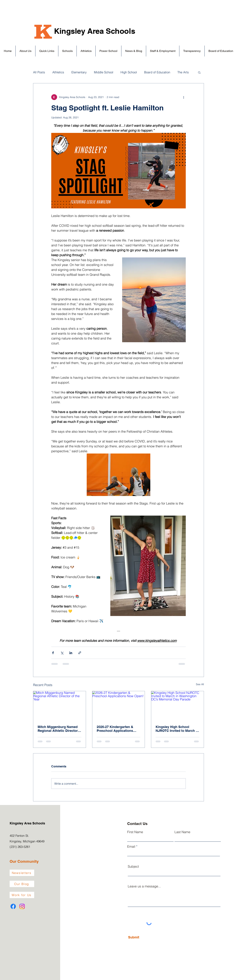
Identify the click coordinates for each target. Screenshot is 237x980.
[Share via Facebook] (53, 653)
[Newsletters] (22, 873)
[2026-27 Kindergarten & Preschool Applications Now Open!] (119, 706)
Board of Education (157, 72)
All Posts (39, 72)
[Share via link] (80, 653)
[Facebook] (13, 906)
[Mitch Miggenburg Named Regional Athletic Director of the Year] (60, 706)
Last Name (182, 832)
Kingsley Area (80, 31)
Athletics (58, 72)
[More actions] (184, 97)
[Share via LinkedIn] (71, 653)
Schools (120, 31)
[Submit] (144, 937)
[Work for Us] (22, 895)
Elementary (79, 72)
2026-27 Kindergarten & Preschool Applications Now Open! (115, 729)
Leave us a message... (144, 886)
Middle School (104, 72)
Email (131, 847)
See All (200, 684)
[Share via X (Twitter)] (62, 653)
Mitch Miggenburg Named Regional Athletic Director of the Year (58, 729)
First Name (135, 832)
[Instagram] (22, 906)
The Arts (183, 72)
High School (129, 72)
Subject (133, 867)
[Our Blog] (22, 884)
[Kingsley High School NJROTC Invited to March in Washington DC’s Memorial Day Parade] (177, 706)
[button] (25, 51)
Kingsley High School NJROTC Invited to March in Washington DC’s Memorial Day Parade (177, 729)
